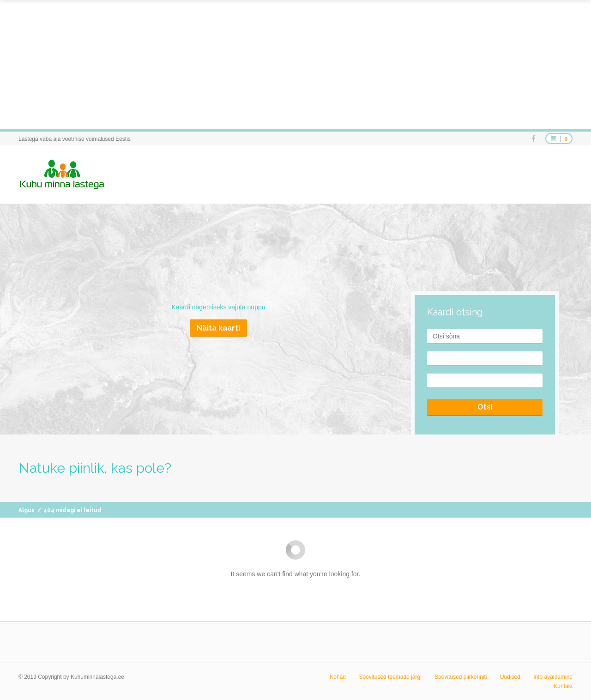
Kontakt (563, 686)
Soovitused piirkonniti (461, 677)
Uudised (510, 677)
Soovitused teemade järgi (390, 677)
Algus (27, 510)
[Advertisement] (277, 65)
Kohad (338, 677)
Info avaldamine (553, 677)
